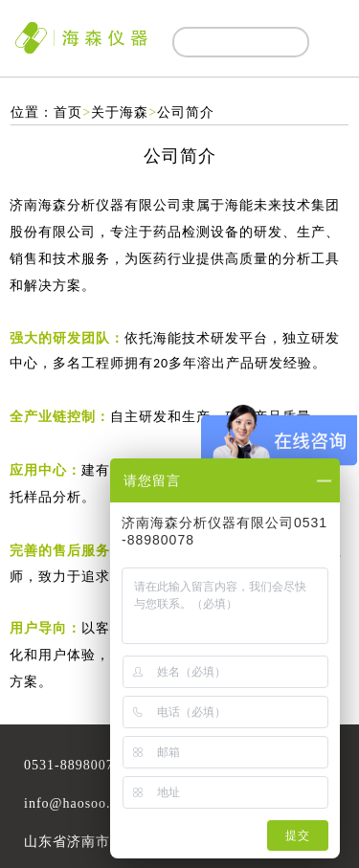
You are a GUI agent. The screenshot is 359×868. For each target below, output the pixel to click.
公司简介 (186, 112)
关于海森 (120, 112)
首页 (68, 112)
